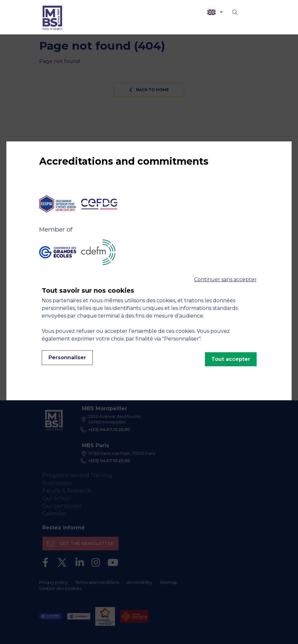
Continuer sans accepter (225, 279)
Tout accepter (231, 359)
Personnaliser (67, 358)
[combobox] (215, 12)
